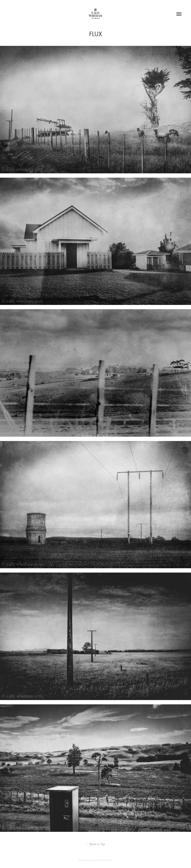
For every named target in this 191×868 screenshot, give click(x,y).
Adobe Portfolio (103, 860)
